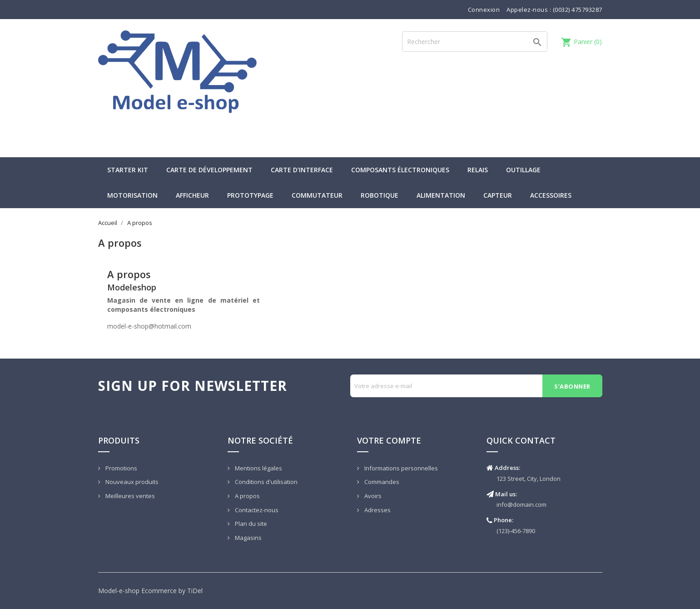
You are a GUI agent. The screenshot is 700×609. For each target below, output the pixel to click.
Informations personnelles (400, 468)
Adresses (377, 510)
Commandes (381, 482)
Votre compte (389, 440)
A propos (247, 496)
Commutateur (317, 195)
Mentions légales (258, 468)
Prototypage (250, 195)
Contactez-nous (256, 510)
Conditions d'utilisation (266, 482)
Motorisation (132, 195)
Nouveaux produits (131, 482)
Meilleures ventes (129, 496)
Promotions (121, 468)
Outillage (523, 170)
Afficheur (192, 195)
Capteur (498, 195)
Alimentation (441, 195)
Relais (478, 170)
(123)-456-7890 (516, 531)
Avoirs (372, 496)
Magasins (248, 538)
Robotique (380, 195)
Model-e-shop (119, 591)
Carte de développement (209, 170)
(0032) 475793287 (578, 10)
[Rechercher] (475, 42)
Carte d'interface (302, 170)
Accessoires (551, 195)
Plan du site (250, 524)
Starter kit (128, 170)
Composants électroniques (400, 170)
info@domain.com (521, 504)
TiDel (195, 591)
